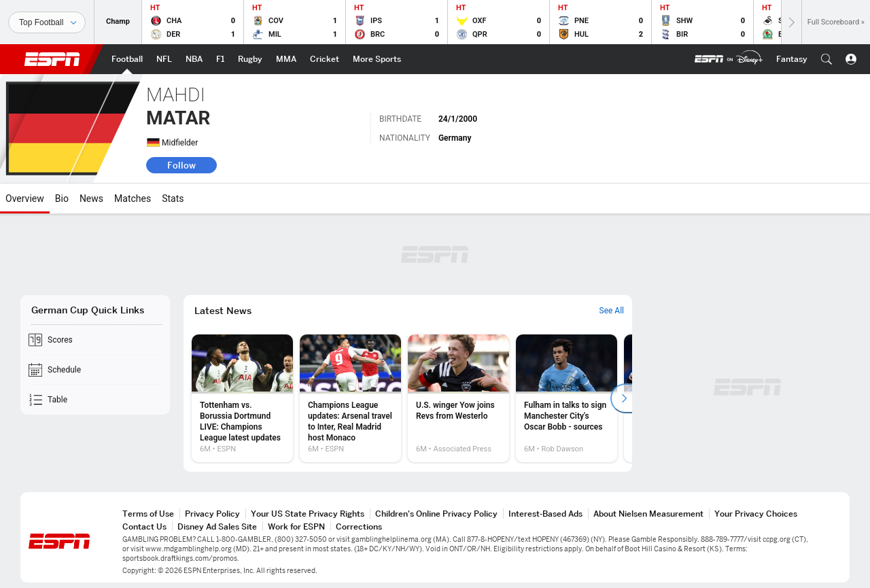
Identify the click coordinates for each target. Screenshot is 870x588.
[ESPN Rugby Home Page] (250, 59)
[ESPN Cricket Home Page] (325, 59)
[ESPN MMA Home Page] (286, 59)
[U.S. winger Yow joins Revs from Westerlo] (458, 398)
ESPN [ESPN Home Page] (52, 59)
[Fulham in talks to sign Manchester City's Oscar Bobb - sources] (567, 398)
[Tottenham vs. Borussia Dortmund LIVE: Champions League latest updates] (242, 398)
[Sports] (47, 22)
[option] (242, 398)
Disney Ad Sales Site (217, 526)
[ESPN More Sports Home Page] (377, 59)
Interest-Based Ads (545, 514)
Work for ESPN (296, 526)
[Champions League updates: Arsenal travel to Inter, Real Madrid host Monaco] (350, 398)
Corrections (359, 526)
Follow (181, 165)
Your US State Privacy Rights (308, 514)
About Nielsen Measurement (648, 514)
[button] (826, 59)
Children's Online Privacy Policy (436, 514)
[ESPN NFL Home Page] (164, 59)
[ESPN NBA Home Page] (194, 59)
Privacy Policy (212, 514)
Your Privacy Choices (756, 514)
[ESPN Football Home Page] (127, 59)
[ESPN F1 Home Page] (220, 59)
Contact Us (144, 526)
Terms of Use (148, 514)
